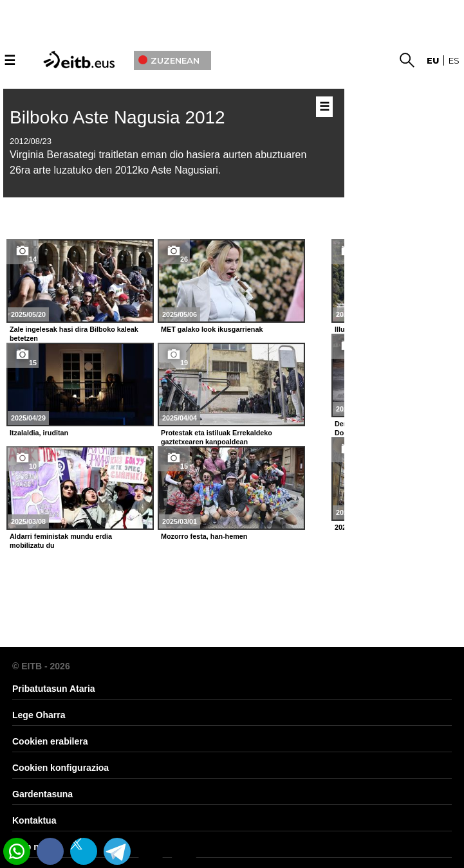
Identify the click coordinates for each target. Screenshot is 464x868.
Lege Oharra (39, 715)
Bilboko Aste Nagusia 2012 (117, 117)
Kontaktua (34, 820)
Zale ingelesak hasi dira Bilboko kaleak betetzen (74, 334)
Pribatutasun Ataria (54, 689)
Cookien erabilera (50, 741)
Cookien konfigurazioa (60, 768)
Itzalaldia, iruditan (39, 433)
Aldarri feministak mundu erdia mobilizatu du (61, 541)
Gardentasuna (42, 794)
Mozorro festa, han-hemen (204, 536)
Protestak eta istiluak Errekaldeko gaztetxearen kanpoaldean (217, 437)
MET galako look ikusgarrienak (212, 329)
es (454, 60)
